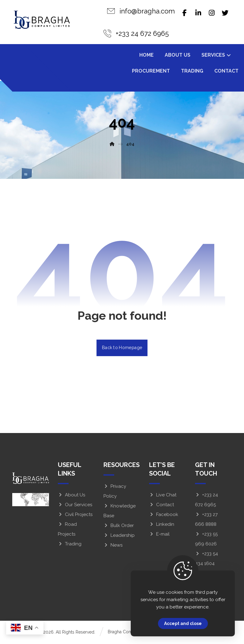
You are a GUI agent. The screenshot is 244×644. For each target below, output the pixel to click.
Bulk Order (119, 527)
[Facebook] (185, 13)
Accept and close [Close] (183, 623)
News (113, 546)
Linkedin (162, 525)
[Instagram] (212, 13)
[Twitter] (225, 13)
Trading (70, 545)
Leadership (119, 537)
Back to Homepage (122, 349)
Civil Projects (75, 516)
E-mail (159, 535)
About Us (71, 496)
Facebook (164, 516)
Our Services (75, 506)
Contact (161, 506)
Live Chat (163, 496)
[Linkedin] (198, 13)
